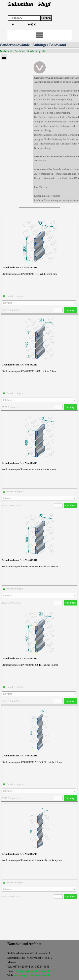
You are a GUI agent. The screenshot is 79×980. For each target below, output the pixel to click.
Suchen (46, 18)
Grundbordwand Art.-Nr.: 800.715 (20, 854)
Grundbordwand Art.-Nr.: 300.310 (20, 268)
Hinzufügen (70, 310)
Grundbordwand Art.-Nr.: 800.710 (20, 756)
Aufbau (19, 51)
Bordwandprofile (37, 51)
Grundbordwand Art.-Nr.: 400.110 (19, 365)
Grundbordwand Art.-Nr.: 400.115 (19, 463)
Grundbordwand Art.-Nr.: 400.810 (20, 560)
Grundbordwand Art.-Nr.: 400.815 (20, 658)
